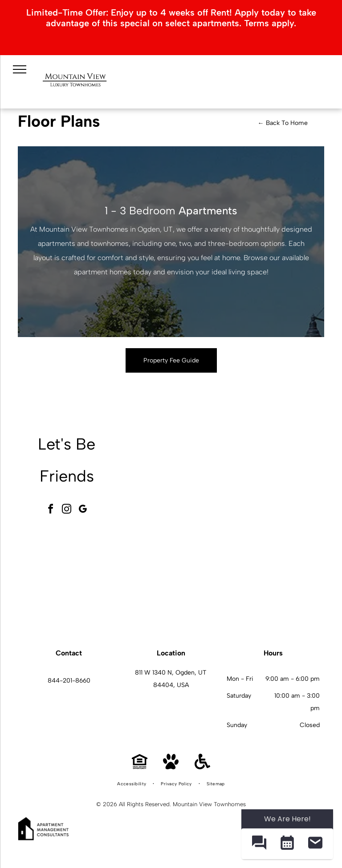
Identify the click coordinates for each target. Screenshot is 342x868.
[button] (259, 844)
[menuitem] (132, 784)
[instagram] (67, 510)
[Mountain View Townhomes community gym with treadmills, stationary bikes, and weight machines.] (175, 577)
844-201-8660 (69, 681)
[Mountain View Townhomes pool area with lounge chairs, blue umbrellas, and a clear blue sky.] (274, 478)
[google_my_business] (83, 510)
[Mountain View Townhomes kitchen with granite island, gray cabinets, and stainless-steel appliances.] (274, 577)
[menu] (20, 69)
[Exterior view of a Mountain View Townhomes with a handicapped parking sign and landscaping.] (175, 478)
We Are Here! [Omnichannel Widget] (287, 819)
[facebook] (51, 510)
